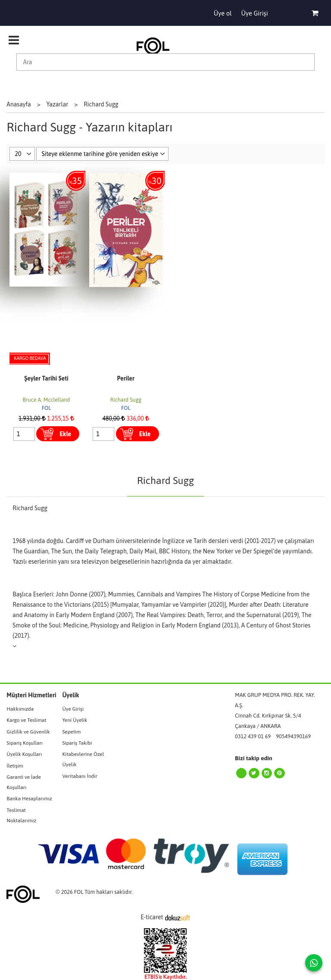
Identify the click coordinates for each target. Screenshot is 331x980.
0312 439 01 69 (253, 736)
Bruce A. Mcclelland (47, 400)
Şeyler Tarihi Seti (46, 378)
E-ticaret (152, 917)
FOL (47, 408)
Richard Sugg (126, 400)
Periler (126, 378)
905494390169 (293, 736)
